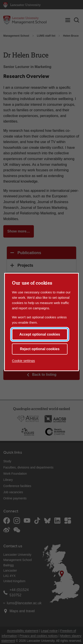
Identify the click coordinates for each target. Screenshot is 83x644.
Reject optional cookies (40, 349)
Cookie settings (23, 361)
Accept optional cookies (40, 334)
